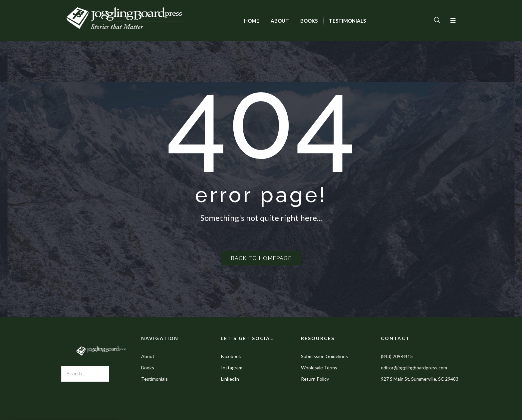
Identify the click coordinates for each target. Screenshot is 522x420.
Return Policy (315, 379)
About (148, 356)
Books (148, 368)
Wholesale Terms (319, 368)
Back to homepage (261, 258)
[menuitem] (252, 21)
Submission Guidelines (324, 356)
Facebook (231, 356)
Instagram (232, 368)
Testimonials (154, 379)
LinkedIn (230, 379)
